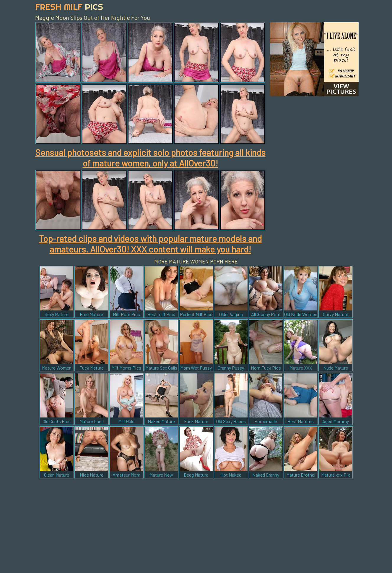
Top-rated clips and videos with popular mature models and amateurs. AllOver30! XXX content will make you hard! (150, 244)
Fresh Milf (69, 7)
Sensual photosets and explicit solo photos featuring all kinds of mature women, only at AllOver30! (150, 158)
